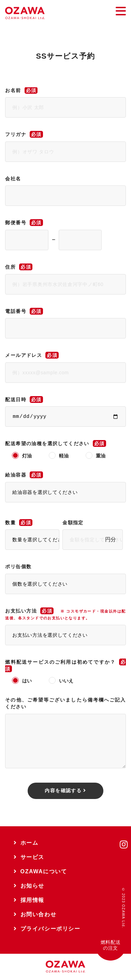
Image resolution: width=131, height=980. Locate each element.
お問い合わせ (35, 914)
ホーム (26, 843)
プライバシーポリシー (47, 929)
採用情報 (29, 900)
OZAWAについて (40, 871)
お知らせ (29, 886)
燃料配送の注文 (110, 945)
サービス (29, 857)
